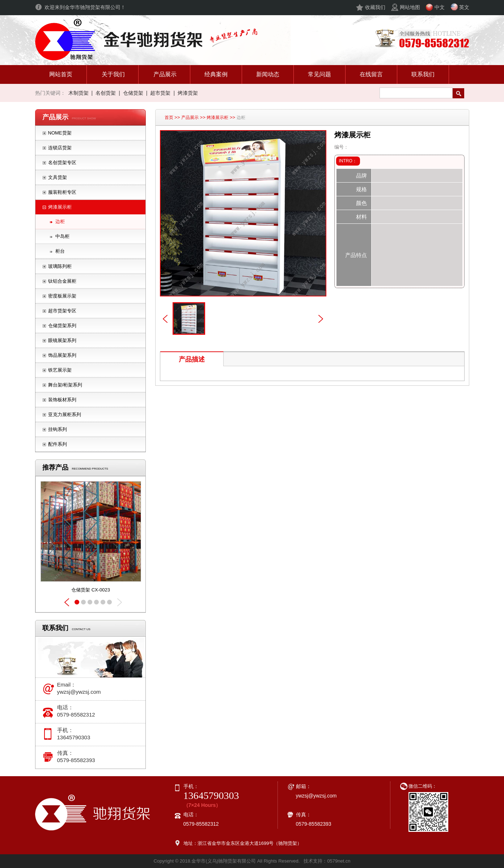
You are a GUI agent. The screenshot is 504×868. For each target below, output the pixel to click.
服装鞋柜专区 (62, 192)
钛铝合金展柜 (62, 281)
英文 (464, 7)
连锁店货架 (60, 148)
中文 (440, 7)
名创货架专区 (62, 163)
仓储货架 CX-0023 (91, 590)
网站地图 (410, 7)
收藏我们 (375, 7)
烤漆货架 (188, 93)
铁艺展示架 (60, 370)
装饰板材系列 (62, 400)
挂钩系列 (58, 429)
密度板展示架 (62, 296)
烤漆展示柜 (60, 207)
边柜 (60, 221)
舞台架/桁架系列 (65, 385)
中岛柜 (62, 236)
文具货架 (58, 177)
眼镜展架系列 (62, 340)
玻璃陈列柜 (60, 266)
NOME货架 (60, 133)
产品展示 (190, 117)
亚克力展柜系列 (65, 414)
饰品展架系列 (62, 355)
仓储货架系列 (62, 326)
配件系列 (58, 444)
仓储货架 (133, 93)
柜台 (60, 251)
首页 (169, 117)
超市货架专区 (62, 311)
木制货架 (79, 93)
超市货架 (160, 93)
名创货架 (106, 93)
